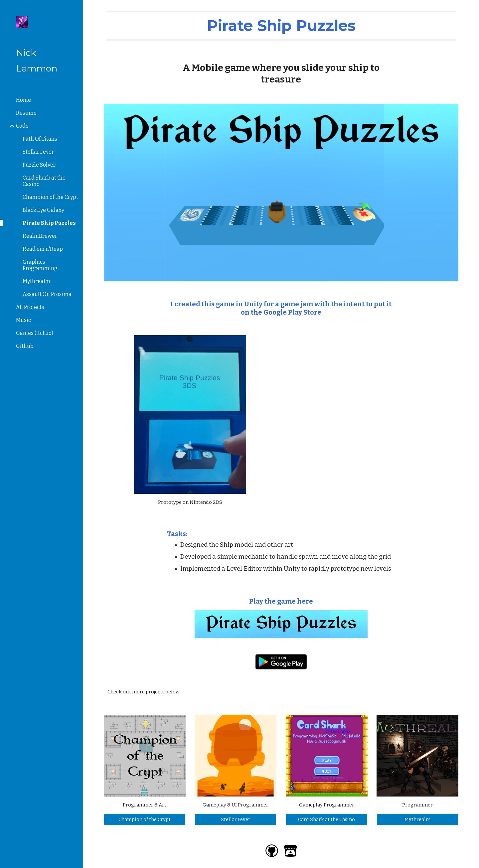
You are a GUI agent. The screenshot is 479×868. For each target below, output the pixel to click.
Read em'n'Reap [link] (43, 249)
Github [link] (25, 346)
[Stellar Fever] (236, 820)
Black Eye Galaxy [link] (43, 210)
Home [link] (23, 100)
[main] (281, 26)
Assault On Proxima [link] (47, 294)
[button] (471, 9)
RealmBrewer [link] (40, 236)
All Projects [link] (30, 307)
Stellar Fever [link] (38, 152)
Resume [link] (26, 113)
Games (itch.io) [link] (35, 333)
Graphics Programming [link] (40, 265)
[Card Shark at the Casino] (327, 820)
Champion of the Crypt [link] (50, 197)
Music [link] (23, 320)
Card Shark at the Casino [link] (44, 181)
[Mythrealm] (417, 820)
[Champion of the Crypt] (145, 820)
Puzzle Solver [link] (39, 165)
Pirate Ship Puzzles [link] (49, 223)
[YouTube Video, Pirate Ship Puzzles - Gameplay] (357, 399)
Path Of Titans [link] (40, 139)
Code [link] (22, 126)
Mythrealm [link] (36, 281)
